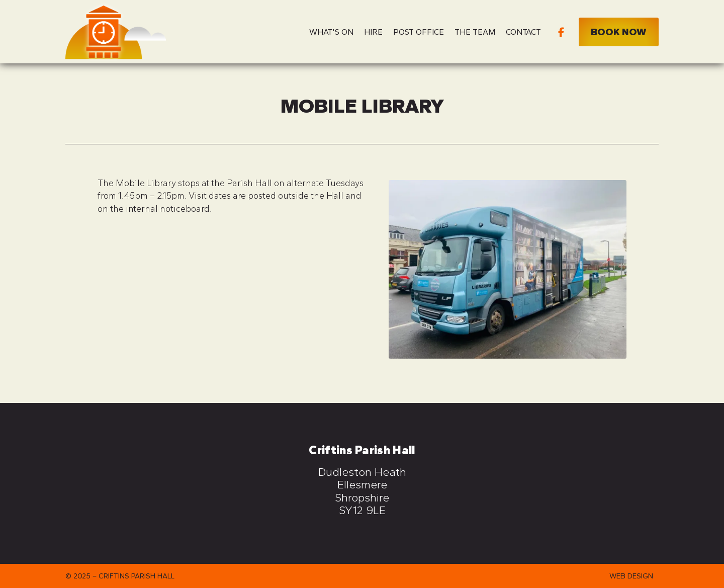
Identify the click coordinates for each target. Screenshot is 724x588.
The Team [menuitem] (475, 32)
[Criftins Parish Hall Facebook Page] (561, 31)
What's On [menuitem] (331, 32)
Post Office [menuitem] (419, 32)
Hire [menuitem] (373, 32)
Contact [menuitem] (523, 32)
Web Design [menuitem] (631, 576)
